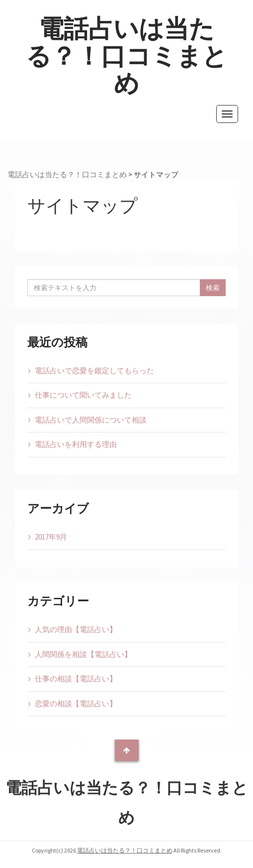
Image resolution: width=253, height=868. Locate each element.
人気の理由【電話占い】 (76, 629)
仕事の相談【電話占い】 (76, 679)
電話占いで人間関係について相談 (91, 420)
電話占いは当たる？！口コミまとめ (126, 56)
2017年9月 (51, 537)
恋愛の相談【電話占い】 (76, 704)
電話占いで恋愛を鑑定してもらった (94, 371)
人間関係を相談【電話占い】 (83, 654)
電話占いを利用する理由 (76, 444)
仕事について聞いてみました (83, 395)
